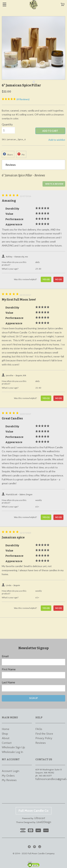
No (58, 279)
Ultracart (40, 818)
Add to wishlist (57, 140)
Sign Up (33, 698)
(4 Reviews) (16, 99)
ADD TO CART (50, 131)
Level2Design (44, 822)
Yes (46, 279)
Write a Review (54, 184)
